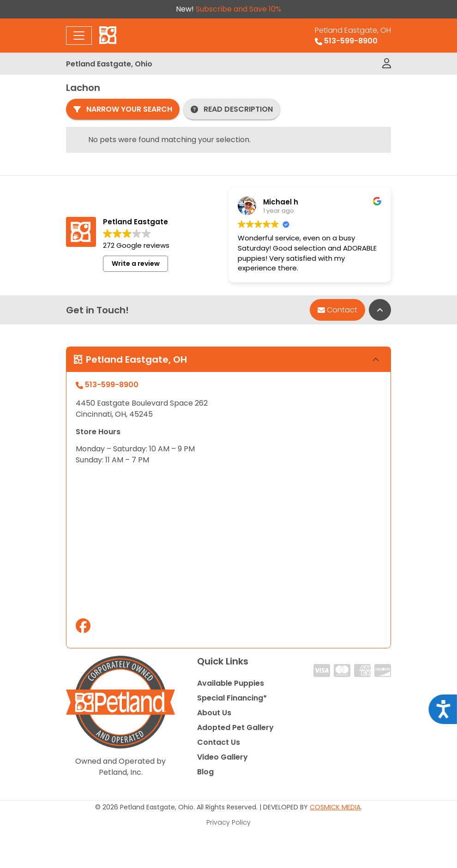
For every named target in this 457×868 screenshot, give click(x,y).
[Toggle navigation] (79, 36)
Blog (205, 772)
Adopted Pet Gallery (235, 727)
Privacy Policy (228, 822)
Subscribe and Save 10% (238, 9)
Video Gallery (222, 757)
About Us (214, 713)
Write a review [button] (136, 263)
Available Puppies (231, 683)
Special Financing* (232, 698)
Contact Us (219, 742)
